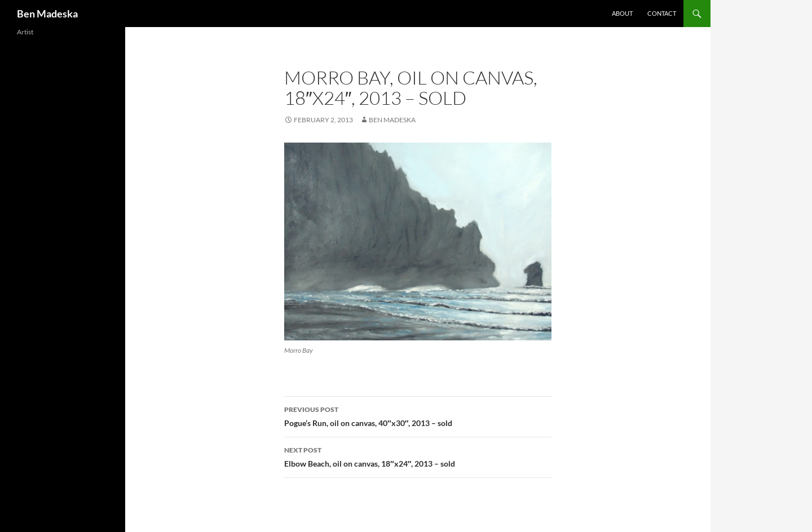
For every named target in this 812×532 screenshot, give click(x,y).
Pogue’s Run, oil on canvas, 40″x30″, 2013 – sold (418, 415)
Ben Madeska (47, 14)
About (622, 13)
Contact (662, 13)
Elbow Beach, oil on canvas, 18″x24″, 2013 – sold (418, 456)
